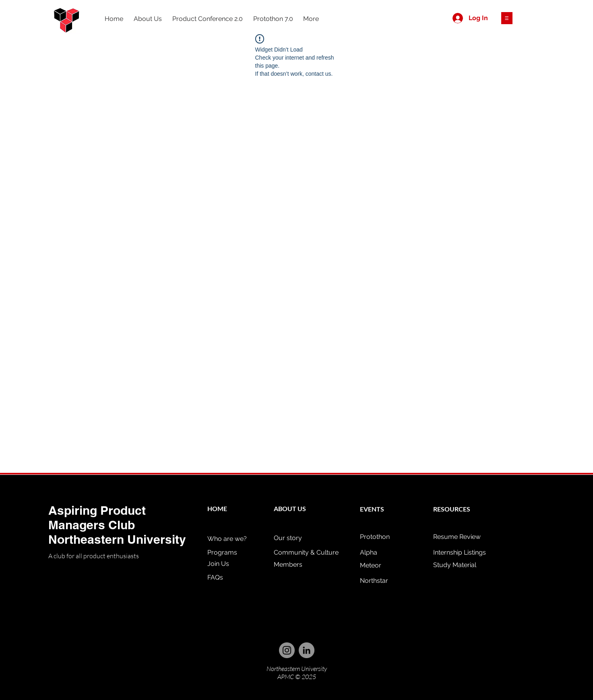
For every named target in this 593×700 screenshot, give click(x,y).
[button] (507, 18)
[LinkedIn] (307, 650)
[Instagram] (287, 650)
